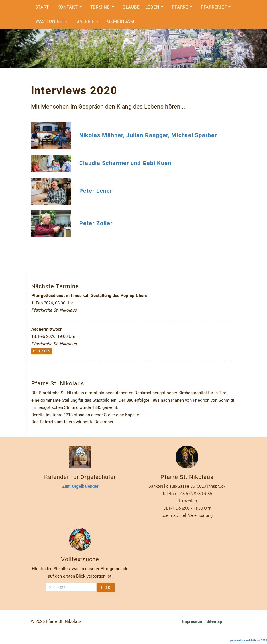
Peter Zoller (96, 223)
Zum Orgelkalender (80, 486)
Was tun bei (53, 23)
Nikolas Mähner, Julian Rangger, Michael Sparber (148, 135)
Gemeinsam (121, 21)
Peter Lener (96, 191)
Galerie (89, 23)
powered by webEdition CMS (249, 640)
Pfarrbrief (217, 9)
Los (106, 588)
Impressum (193, 621)
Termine (104, 9)
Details (42, 351)
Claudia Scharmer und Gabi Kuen (125, 163)
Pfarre (184, 9)
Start (42, 7)
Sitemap (214, 621)
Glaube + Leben (144, 9)
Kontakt (71, 9)
